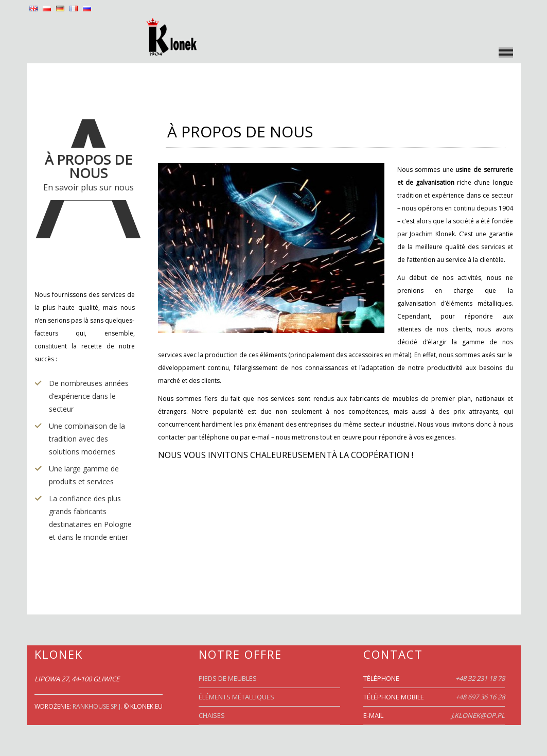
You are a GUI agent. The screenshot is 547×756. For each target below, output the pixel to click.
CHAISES (212, 715)
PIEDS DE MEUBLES (228, 678)
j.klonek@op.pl (478, 715)
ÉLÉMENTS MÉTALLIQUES (236, 697)
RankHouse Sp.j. (97, 706)
